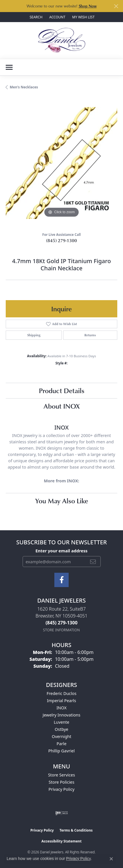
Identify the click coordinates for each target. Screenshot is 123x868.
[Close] (116, 6)
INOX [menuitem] (61, 708)
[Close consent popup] (111, 859)
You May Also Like (62, 501)
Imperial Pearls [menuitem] (61, 701)
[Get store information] (62, 630)
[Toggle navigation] (9, 67)
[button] (35, 17)
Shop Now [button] (88, 6)
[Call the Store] (61, 623)
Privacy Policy (62, 789)
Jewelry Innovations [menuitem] (61, 715)
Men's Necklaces (24, 87)
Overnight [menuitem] (61, 736)
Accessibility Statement (61, 841)
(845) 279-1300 (61, 240)
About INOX (62, 406)
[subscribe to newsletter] (93, 562)
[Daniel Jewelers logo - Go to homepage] (62, 40)
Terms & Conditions (76, 830)
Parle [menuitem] (62, 744)
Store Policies (61, 782)
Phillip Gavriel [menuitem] (61, 751)
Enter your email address (61, 551)
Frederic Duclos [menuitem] (61, 693)
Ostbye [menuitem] (61, 729)
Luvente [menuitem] (61, 722)
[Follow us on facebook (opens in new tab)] (61, 580)
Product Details (62, 390)
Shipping (34, 335)
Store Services (61, 775)
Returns (90, 335)
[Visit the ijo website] (62, 813)
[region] (61, 163)
